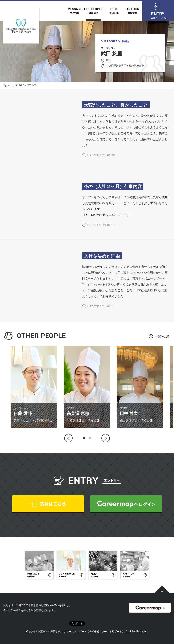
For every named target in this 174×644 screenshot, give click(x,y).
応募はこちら (48, 504)
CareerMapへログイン (126, 504)
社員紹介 (20, 85)
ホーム (11, 85)
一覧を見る (162, 336)
